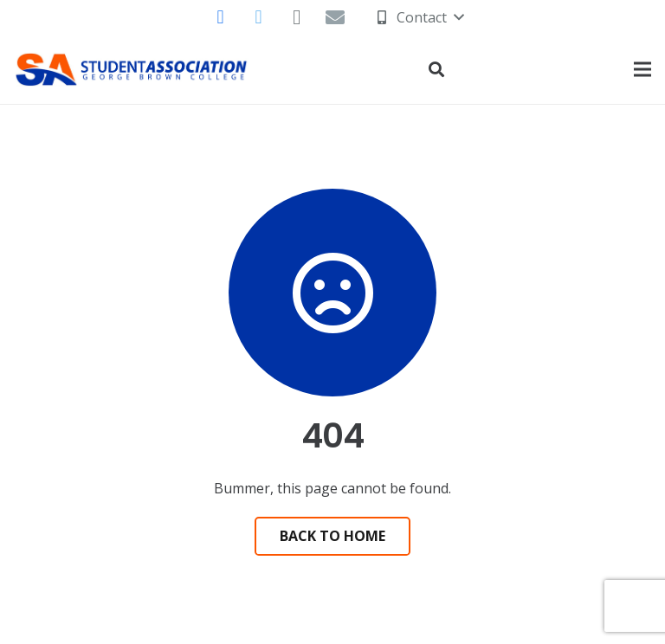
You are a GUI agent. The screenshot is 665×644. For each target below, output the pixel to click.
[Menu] (642, 69)
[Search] (436, 70)
